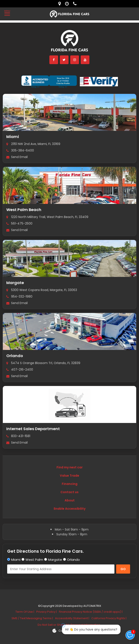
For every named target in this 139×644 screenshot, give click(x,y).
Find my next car (70, 467)
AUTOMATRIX (92, 606)
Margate (15, 283)
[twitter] (64, 60)
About (70, 500)
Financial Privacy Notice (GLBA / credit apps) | (91, 612)
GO (123, 569)
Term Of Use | (25, 612)
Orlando (15, 356)
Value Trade (69, 476)
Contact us (69, 492)
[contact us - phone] (76, 4)
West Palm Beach (24, 210)
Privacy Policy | (47, 612)
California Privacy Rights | (109, 618)
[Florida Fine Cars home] (70, 43)
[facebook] (54, 60)
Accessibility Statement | (72, 618)
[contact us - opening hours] (68, 4)
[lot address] (61, 4)
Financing (70, 484)
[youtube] (85, 60)
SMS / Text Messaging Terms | (32, 618)
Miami (13, 137)
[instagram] (75, 60)
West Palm (34, 560)
